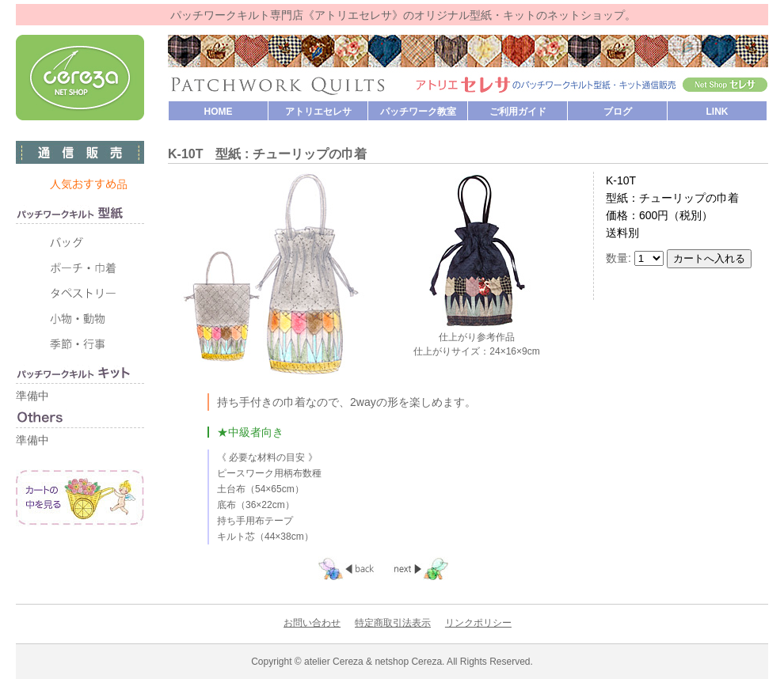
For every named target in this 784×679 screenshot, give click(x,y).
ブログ (618, 112)
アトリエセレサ (318, 112)
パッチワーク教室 (418, 112)
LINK (717, 112)
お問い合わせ (312, 623)
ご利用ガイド (518, 112)
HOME (219, 112)
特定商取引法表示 (393, 623)
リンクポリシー (478, 623)
